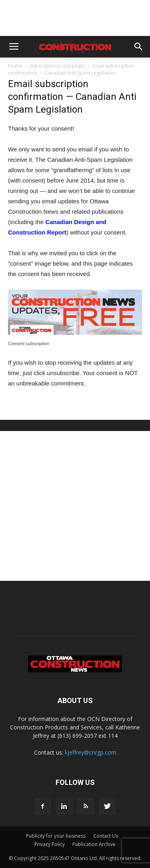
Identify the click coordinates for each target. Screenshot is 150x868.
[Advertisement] (75, 506)
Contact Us (106, 836)
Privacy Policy (50, 844)
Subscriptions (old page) (57, 66)
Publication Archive (94, 844)
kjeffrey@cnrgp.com (91, 752)
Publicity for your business (56, 836)
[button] (139, 47)
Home (15, 66)
